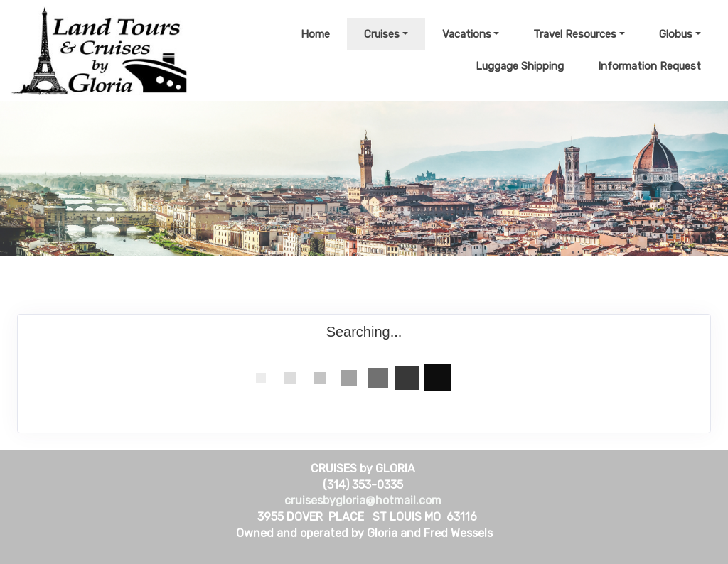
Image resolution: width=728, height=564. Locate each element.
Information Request (649, 66)
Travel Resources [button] (575, 34)
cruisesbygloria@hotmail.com (363, 500)
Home (315, 34)
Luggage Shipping (520, 66)
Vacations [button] (467, 34)
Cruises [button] (382, 34)
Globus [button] (676, 34)
